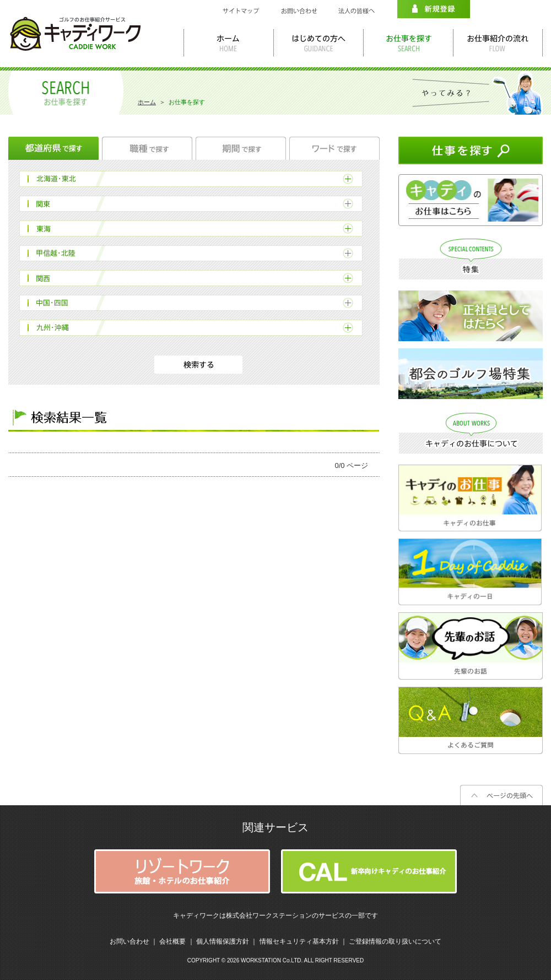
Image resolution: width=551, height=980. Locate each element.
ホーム (147, 102)
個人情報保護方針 (223, 941)
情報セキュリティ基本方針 (299, 941)
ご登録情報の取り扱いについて (395, 941)
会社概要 (172, 941)
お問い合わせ (129, 941)
